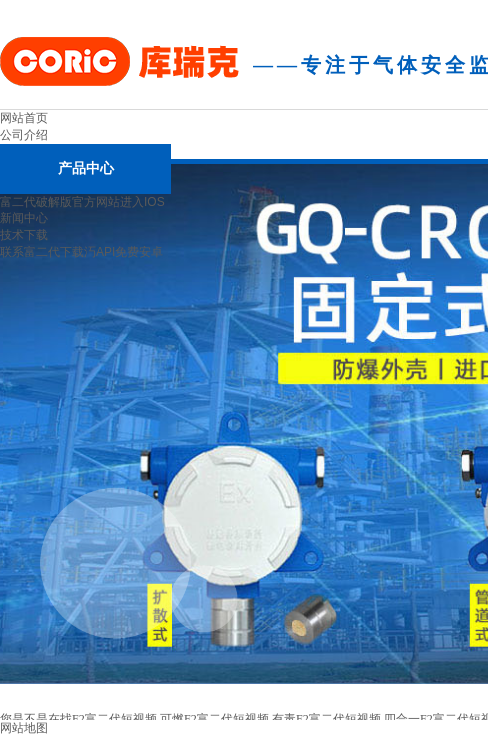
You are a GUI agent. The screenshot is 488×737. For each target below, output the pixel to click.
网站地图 (24, 728)
